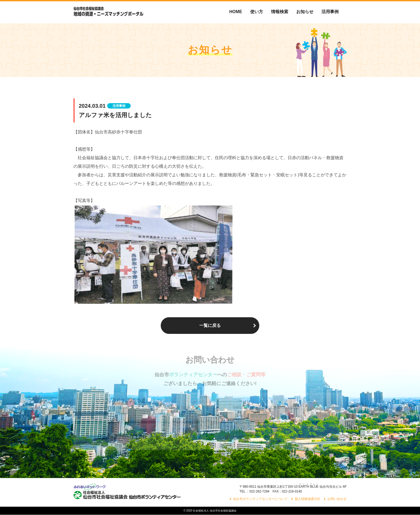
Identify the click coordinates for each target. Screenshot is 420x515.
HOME (236, 12)
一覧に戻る (210, 325)
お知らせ (305, 12)
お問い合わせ (337, 499)
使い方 (257, 12)
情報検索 (280, 12)
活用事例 (330, 12)
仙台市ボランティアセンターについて (260, 499)
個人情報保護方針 (307, 499)
